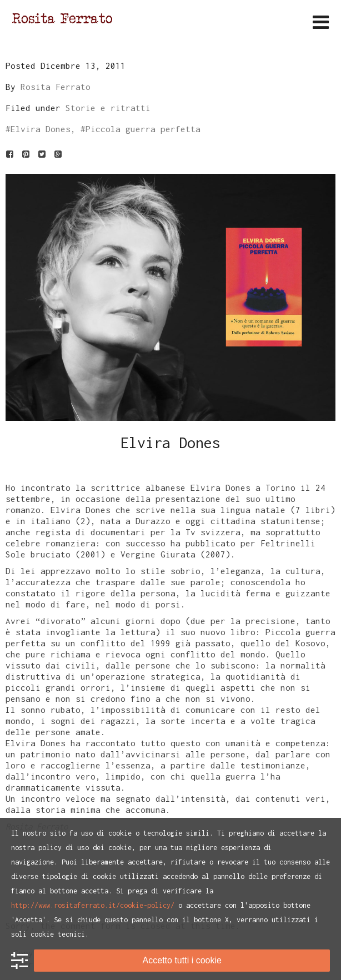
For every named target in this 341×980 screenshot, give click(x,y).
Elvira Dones (41, 129)
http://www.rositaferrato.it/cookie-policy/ (93, 905)
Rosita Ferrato (56, 87)
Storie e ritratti (108, 108)
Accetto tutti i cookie (182, 960)
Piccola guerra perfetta (143, 129)
